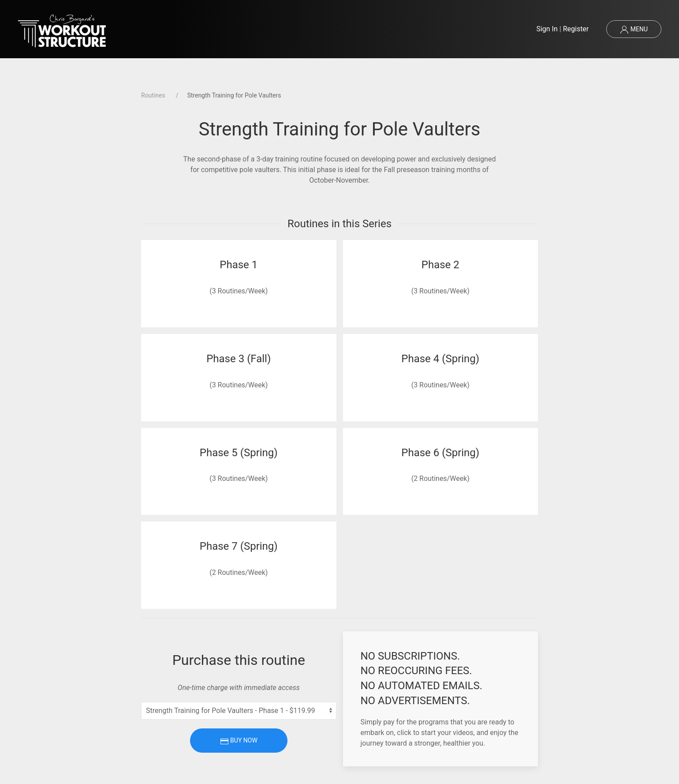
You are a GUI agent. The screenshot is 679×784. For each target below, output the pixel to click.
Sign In (547, 29)
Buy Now (239, 741)
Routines (153, 95)
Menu (634, 30)
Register (576, 29)
